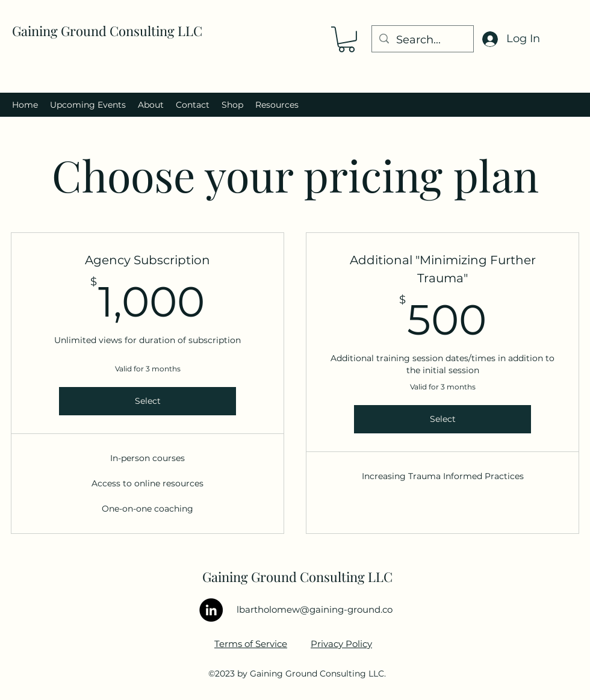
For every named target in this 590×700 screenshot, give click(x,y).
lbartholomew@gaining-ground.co (315, 609)
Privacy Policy (341, 644)
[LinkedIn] (211, 610)
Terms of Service (251, 644)
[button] (346, 39)
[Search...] (422, 40)
